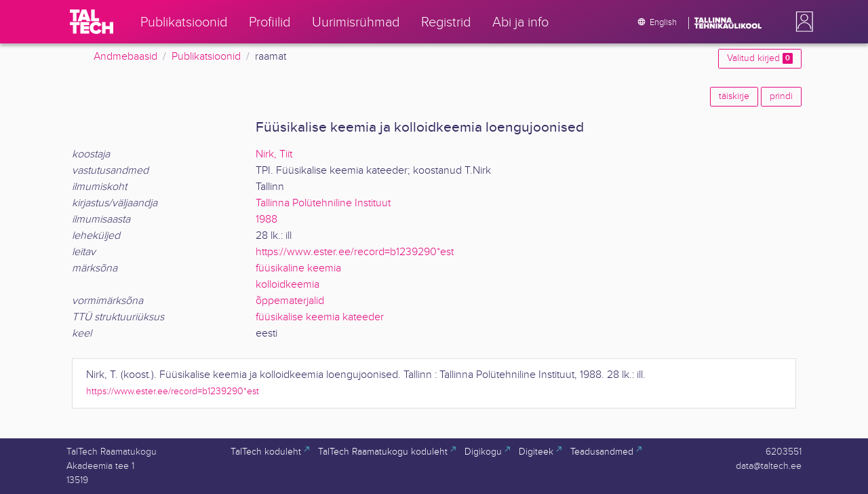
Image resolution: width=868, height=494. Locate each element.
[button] (802, 22)
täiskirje (734, 96)
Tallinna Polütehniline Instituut (323, 203)
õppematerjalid (290, 301)
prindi (781, 96)
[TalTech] (92, 22)
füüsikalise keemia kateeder (320, 317)
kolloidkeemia (288, 285)
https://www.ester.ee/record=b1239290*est (355, 252)
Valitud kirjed (760, 58)
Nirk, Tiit (274, 154)
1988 (267, 220)
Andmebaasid (125, 57)
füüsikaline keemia (298, 268)
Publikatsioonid (206, 57)
